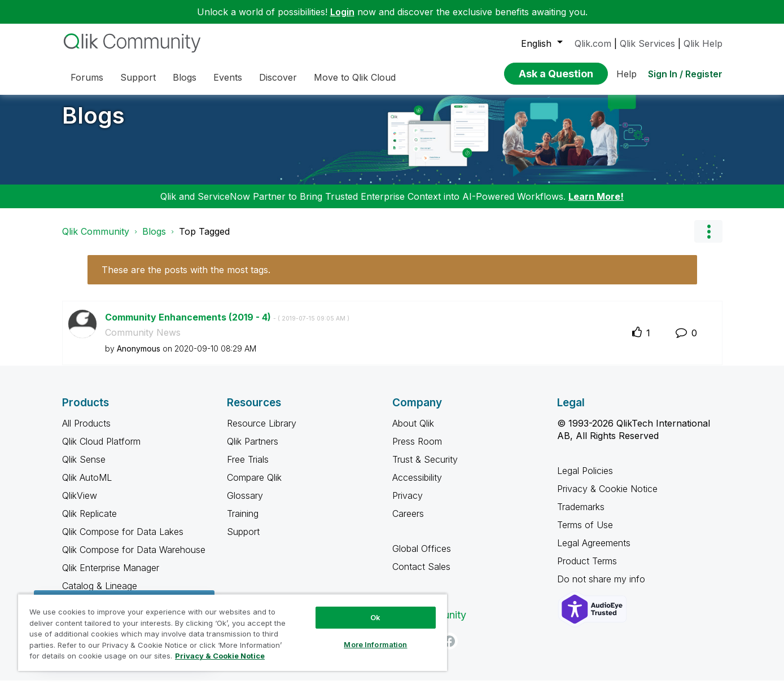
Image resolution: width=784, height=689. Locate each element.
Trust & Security (425, 468)
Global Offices (422, 557)
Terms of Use (585, 533)
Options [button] (708, 240)
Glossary (245, 504)
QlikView (80, 504)
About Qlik (413, 432)
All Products (86, 432)
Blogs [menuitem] (185, 77)
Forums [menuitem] (87, 77)
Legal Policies (585, 479)
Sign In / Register (685, 74)
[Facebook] (449, 649)
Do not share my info (601, 587)
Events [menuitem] (228, 77)
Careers (408, 522)
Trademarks (581, 515)
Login (342, 12)
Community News (143, 341)
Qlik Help (703, 43)
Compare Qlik (254, 486)
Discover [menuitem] (278, 77)
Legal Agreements (594, 551)
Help (627, 74)
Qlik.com (593, 43)
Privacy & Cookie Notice (607, 497)
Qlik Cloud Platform (101, 450)
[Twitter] (401, 649)
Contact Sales (421, 575)
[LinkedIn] (425, 649)
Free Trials (248, 468)
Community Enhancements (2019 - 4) (227, 326)
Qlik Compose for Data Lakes (123, 540)
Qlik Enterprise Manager (111, 576)
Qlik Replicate (89, 522)
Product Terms (587, 569)
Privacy (408, 504)
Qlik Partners (253, 450)
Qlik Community (96, 240)
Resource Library (262, 432)
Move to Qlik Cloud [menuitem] (355, 77)
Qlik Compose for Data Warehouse (134, 558)
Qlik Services (647, 43)
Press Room (417, 450)
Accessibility (417, 486)
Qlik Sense (84, 468)
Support (243, 540)
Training (243, 522)
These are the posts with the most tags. (186, 278)
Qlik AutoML (87, 486)
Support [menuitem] (138, 77)
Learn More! (596, 205)
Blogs (93, 124)
